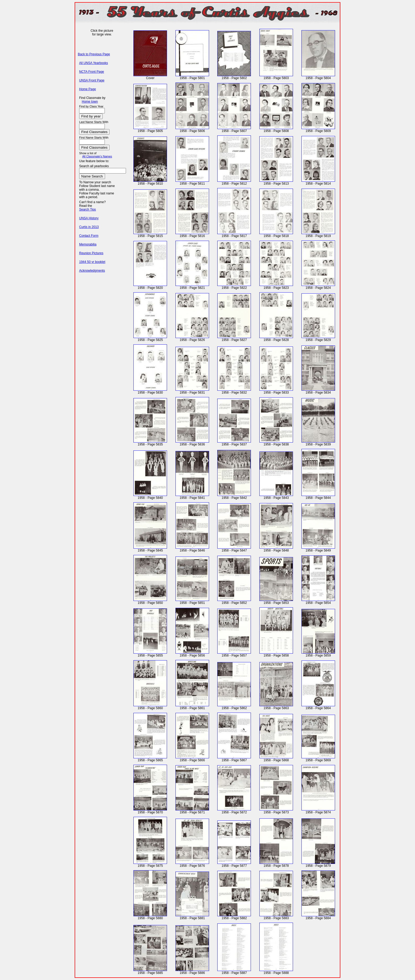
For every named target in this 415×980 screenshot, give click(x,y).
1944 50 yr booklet (92, 262)
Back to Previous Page (94, 54)
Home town (90, 102)
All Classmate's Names (97, 156)
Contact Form (89, 236)
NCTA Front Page (92, 72)
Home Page (87, 89)
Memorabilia (88, 244)
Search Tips (87, 209)
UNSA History (89, 218)
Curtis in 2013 (89, 227)
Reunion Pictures (91, 253)
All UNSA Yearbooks (94, 63)
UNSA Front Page (92, 80)
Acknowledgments (92, 271)
